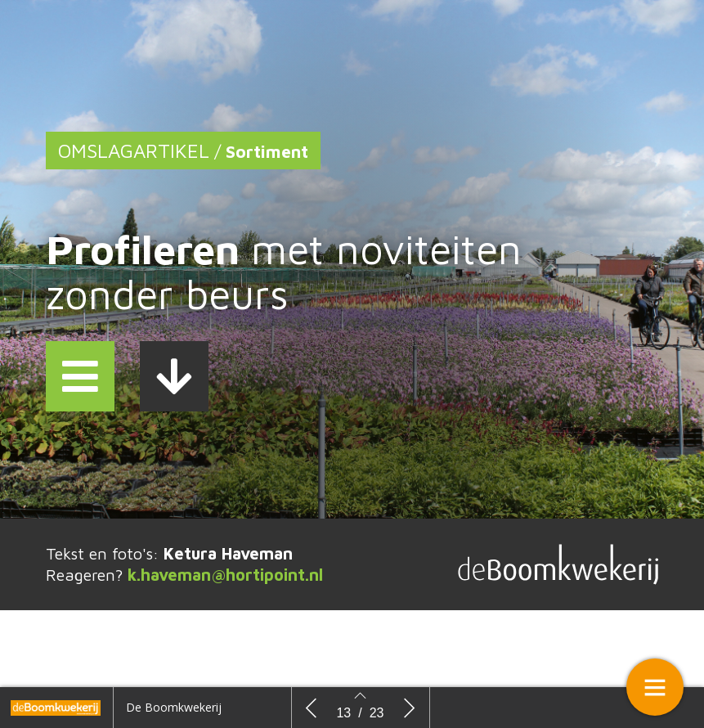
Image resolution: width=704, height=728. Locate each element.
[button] (80, 376)
